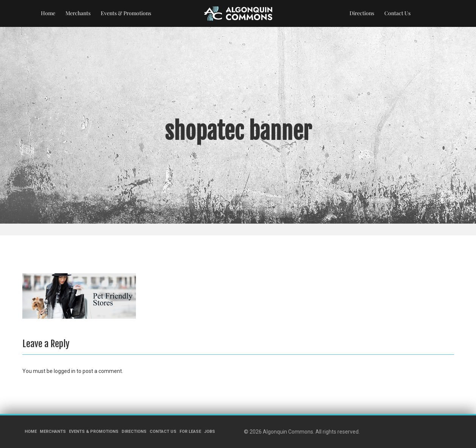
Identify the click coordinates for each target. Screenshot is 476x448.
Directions (362, 13)
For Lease (190, 432)
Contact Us (397, 13)
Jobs (210, 432)
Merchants (78, 13)
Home (48, 13)
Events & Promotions (126, 13)
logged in (65, 371)
